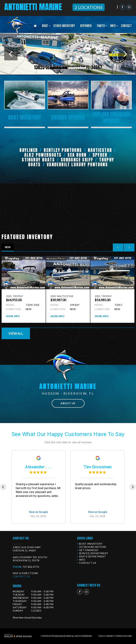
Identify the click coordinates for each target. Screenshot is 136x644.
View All (16, 333)
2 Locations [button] (89, 7)
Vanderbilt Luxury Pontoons (77, 165)
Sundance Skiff (77, 160)
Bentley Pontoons (63, 150)
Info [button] (113, 26)
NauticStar (100, 150)
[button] (11, 54)
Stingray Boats (38, 160)
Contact (126, 26)
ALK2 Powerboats (43, 155)
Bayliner (29, 150)
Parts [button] (101, 26)
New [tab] (8, 247)
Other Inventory (64, 26)
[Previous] (3, 487)
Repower (86, 26)
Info (82, 560)
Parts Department (92, 556)
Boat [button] (45, 26)
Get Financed (89, 550)
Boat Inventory (91, 544)
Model (10, 305)
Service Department (94, 553)
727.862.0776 (31, 567)
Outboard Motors (93, 547)
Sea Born (77, 155)
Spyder (100, 155)
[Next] (133, 487)
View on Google (39, 512)
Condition (13, 309)
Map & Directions (25, 573)
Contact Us (21, 576)
